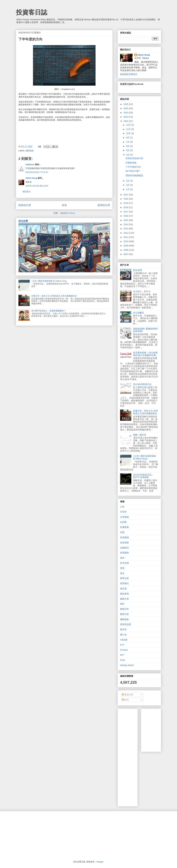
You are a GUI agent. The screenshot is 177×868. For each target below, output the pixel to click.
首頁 (64, 205)
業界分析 (124, 578)
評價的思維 (131, 163)
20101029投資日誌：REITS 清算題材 (143, 476)
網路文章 (124, 599)
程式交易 (124, 563)
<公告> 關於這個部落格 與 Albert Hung (49, 281)
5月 (128, 150)
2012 (126, 233)
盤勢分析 (124, 614)
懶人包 (123, 635)
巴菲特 (123, 512)
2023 (126, 117)
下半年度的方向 (133, 167)
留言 (125, 700)
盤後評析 (124, 609)
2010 (126, 241)
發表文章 (128, 695)
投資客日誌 (32, 12)
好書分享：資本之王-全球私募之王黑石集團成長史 (54, 296)
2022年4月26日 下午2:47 (37, 172)
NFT (122, 655)
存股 (122, 532)
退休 (122, 558)
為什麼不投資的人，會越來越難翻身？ (49, 311)
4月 (128, 155)
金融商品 (124, 548)
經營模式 (124, 583)
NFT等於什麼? (133, 171)
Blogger (100, 862)
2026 (126, 104)
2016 (126, 216)
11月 (129, 129)
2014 (126, 224)
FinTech (124, 650)
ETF (122, 645)
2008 (126, 250)
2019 (126, 203)
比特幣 (123, 522)
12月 (129, 125)
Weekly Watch (127, 665)
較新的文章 (25, 205)
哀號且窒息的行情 (134, 158)
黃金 (122, 573)
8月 (128, 138)
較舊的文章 (104, 205)
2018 (126, 207)
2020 (126, 199)
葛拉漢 (123, 589)
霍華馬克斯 (126, 624)
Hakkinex (30, 164)
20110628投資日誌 (142, 384)
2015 (126, 220)
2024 (126, 113)
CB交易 (124, 640)
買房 (122, 568)
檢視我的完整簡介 (129, 74)
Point (123, 660)
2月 (128, 185)
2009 (126, 246)
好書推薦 (124, 527)
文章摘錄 (124, 517)
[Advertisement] (130, 757)
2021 (126, 195)
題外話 (123, 629)
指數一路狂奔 (140, 435)
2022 (126, 121)
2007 (126, 254)
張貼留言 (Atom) (68, 213)
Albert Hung (31, 178)
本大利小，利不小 (142, 291)
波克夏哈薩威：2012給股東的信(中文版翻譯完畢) (145, 354)
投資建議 (124, 537)
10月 (129, 133)
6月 (128, 146)
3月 (128, 181)
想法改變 (23, 221)
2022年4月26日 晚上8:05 (37, 186)
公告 (122, 507)
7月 (128, 142)
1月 (128, 189)
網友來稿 (124, 594)
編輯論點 (30, 151)
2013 (126, 229)
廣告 (122, 604)
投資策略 (124, 543)
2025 (126, 108)
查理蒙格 (124, 553)
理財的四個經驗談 (134, 175)
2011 (126, 237)
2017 (126, 212)
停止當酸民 (139, 313)
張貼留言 (26, 192)
